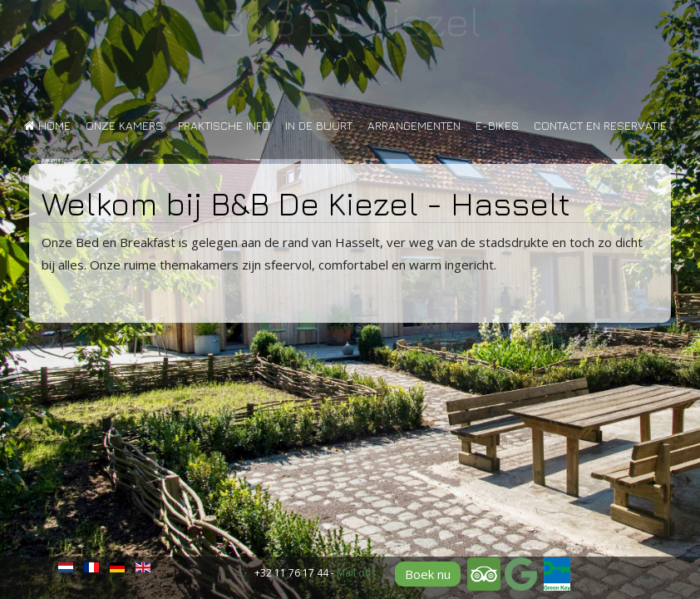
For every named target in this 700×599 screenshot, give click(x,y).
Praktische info (224, 125)
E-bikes (497, 125)
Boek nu (428, 574)
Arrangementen (414, 125)
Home (47, 125)
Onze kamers (124, 125)
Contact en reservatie (600, 125)
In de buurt (319, 125)
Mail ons (356, 573)
